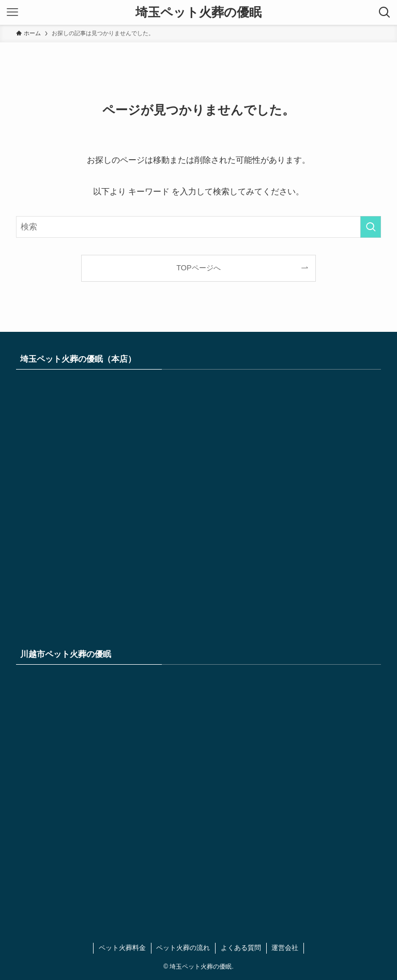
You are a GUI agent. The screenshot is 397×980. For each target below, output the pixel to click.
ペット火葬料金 (122, 948)
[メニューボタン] (12, 12)
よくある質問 (241, 948)
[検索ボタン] (385, 12)
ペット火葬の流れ (183, 948)
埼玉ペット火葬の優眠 (198, 12)
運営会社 (285, 948)
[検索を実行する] (371, 227)
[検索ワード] (199, 227)
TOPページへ (198, 268)
